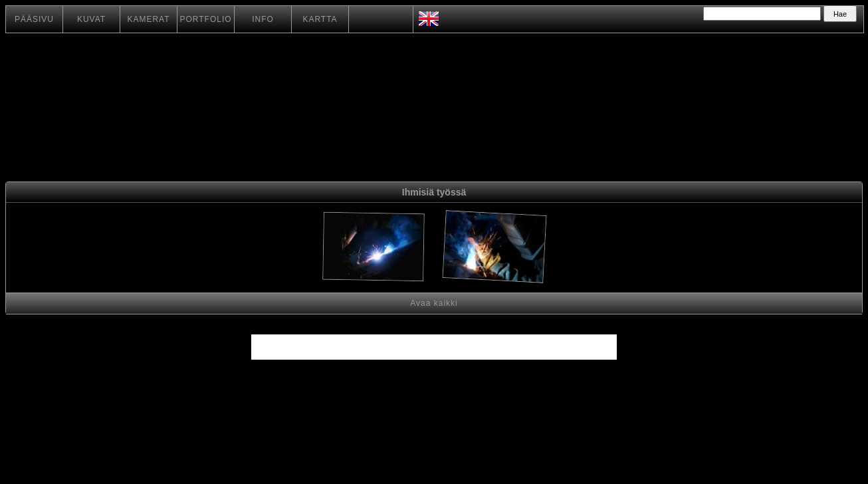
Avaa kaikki (434, 303)
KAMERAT (148, 19)
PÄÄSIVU (34, 19)
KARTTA (320, 19)
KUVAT (91, 19)
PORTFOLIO (205, 19)
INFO (263, 19)
